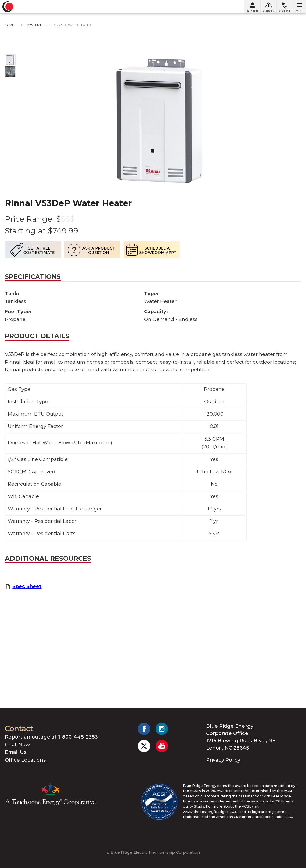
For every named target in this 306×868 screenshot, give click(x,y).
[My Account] (252, 7)
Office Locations (25, 760)
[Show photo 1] (10, 60)
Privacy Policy (223, 760)
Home (9, 25)
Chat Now (17, 745)
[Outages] (268, 7)
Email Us (16, 752)
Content (34, 25)
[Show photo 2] (10, 71)
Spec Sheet (27, 586)
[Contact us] (285, 7)
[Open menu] (299, 7)
